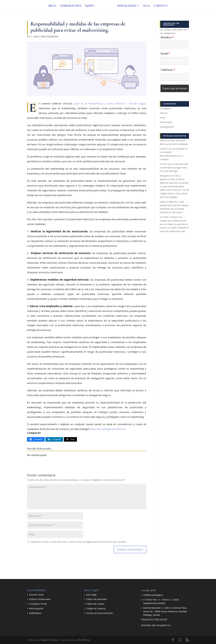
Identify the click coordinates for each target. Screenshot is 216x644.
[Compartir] (36, 439)
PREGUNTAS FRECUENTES (154, 620)
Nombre (167, 37)
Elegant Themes (50, 640)
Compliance (165, 108)
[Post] (70, 439)
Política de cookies (95, 604)
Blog (146, 7)
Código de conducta (96, 608)
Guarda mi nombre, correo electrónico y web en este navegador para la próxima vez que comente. (79, 542)
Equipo (91, 7)
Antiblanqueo (35, 613)
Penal (162, 118)
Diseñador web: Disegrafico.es (156, 625)
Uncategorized (49, 36)
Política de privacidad (96, 599)
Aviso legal (91, 595)
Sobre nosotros (71, 7)
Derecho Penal (36, 595)
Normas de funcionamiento (100, 613)
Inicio (53, 7)
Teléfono (168, 70)
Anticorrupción (36, 608)
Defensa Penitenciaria (40, 599)
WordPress (84, 640)
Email (165, 53)
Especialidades (126, 7)
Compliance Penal (38, 604)
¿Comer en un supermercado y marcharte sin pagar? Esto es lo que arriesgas (174, 168)
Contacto (160, 7)
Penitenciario (166, 122)
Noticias (164, 113)
